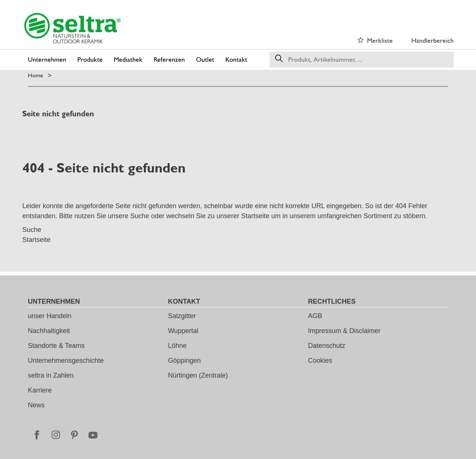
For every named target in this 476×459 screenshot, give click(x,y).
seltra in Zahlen (51, 375)
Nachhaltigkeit (49, 331)
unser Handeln (50, 316)
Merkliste (380, 40)
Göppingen (184, 361)
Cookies (320, 361)
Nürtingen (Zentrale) (198, 375)
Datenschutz (327, 346)
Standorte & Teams (56, 346)
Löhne (177, 346)
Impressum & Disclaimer (344, 331)
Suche (140, 216)
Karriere (40, 390)
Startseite (255, 216)
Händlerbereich (432, 40)
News (36, 405)
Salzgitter (182, 316)
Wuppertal (183, 331)
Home (36, 75)
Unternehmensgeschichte (66, 361)
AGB (315, 316)
